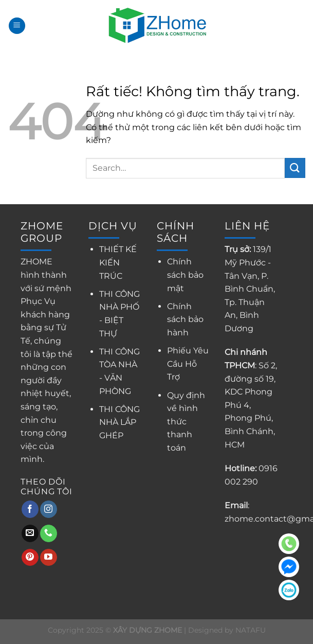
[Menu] (17, 26)
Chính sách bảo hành (185, 319)
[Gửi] (295, 168)
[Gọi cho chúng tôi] (49, 533)
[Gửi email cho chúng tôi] (30, 533)
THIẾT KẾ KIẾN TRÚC (118, 262)
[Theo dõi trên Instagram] (49, 509)
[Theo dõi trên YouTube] (49, 558)
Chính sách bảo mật (185, 275)
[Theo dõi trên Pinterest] (30, 558)
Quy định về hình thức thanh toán (186, 422)
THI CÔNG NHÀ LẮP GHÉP (119, 422)
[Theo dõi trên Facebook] (30, 509)
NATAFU (251, 630)
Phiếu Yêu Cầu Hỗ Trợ (188, 364)
